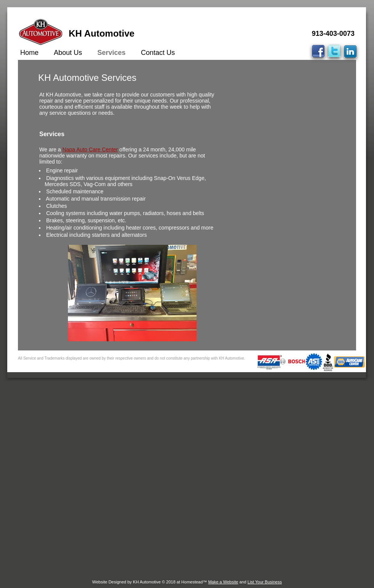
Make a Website (223, 582)
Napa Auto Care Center (90, 149)
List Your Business (265, 582)
